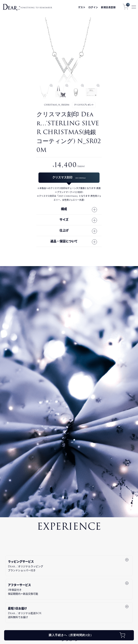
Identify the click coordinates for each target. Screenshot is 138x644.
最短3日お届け (68, 613)
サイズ (64, 220)
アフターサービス (68, 589)
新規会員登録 (108, 7)
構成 (64, 209)
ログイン (93, 7)
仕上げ (64, 230)
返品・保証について (64, 241)
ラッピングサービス (68, 566)
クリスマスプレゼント (84, 105)
